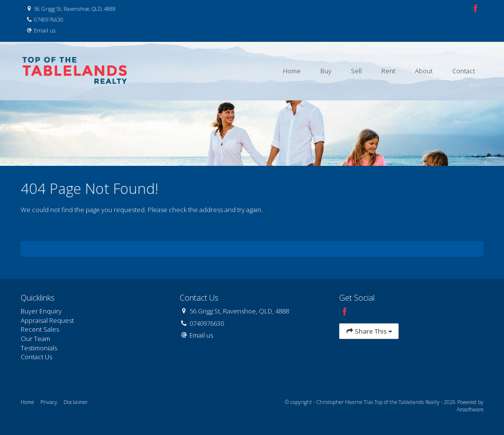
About (424, 71)
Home (292, 71)
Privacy (49, 402)
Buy (326, 71)
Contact (464, 71)
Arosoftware (470, 409)
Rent (388, 71)
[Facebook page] (475, 9)
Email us (45, 30)
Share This (369, 331)
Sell (356, 71)
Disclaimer (76, 402)
